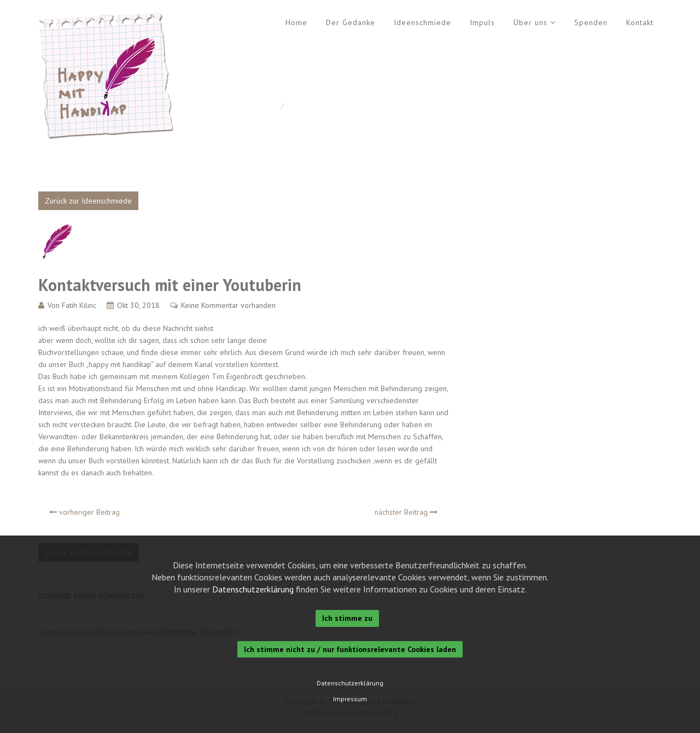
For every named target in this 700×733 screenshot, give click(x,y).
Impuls (482, 22)
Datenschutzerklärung (253, 589)
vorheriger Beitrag (84, 512)
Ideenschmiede (422, 22)
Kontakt (640, 22)
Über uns (530, 22)
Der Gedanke (351, 22)
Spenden (591, 22)
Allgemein (305, 106)
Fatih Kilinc (79, 305)
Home (296, 22)
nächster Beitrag (406, 512)
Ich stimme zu (347, 618)
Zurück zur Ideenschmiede (88, 201)
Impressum (350, 699)
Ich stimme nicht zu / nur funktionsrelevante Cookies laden (350, 649)
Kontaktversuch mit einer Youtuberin (170, 285)
